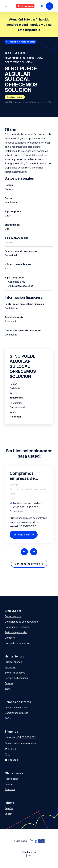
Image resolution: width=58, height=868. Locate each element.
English (9, 814)
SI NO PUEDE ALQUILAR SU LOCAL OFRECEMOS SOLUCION (24, 60)
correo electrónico (28, 743)
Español (9, 808)
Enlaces (9, 683)
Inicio (8, 53)
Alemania (10, 789)
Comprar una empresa (16, 713)
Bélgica (9, 784)
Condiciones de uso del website (22, 622)
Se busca (20, 53)
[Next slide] (34, 552)
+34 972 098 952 (26, 737)
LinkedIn (13, 749)
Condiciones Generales (17, 627)
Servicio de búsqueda (16, 678)
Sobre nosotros (13, 616)
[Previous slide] (24, 552)
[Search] (50, 6)
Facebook (14, 760)
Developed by (29, 854)
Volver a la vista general (22, 42)
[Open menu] (6, 6)
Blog (7, 689)
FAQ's (8, 718)
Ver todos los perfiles (27, 564)
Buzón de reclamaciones (18, 643)
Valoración (10, 667)
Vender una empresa (16, 708)
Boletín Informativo (15, 673)
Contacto (10, 638)
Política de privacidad (16, 632)
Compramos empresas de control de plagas (22, 476)
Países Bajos (12, 779)
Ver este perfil (22, 535)
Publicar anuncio (14, 662)
